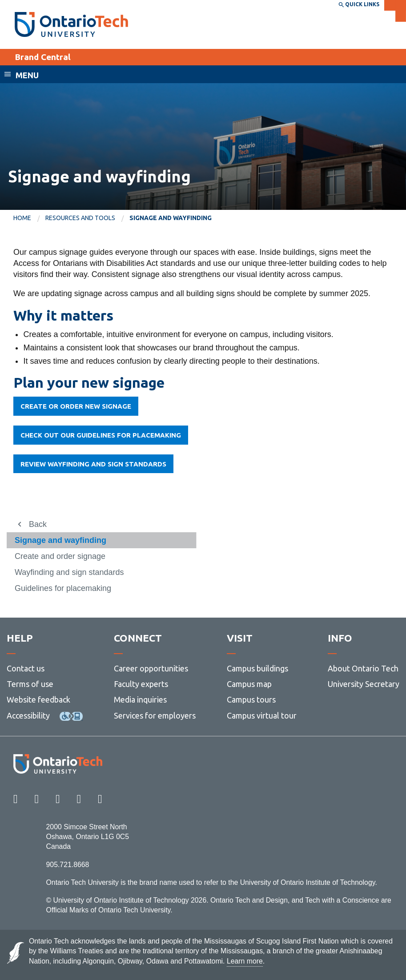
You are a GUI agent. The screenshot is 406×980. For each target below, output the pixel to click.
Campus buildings (257, 668)
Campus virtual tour (262, 715)
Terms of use (30, 684)
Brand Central (43, 57)
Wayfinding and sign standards (69, 572)
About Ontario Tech (363, 668)
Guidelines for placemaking (63, 588)
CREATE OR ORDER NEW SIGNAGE (76, 406)
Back (38, 524)
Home (22, 218)
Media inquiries (140, 699)
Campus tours (251, 699)
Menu (27, 75)
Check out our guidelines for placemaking (101, 435)
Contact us (26, 668)
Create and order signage (60, 556)
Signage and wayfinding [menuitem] (171, 218)
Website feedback (38, 699)
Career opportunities (151, 668)
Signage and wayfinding (60, 540)
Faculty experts (141, 684)
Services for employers (155, 715)
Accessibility (28, 715)
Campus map (249, 684)
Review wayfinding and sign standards (93, 464)
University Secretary (364, 684)
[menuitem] (29, 218)
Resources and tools (80, 218)
